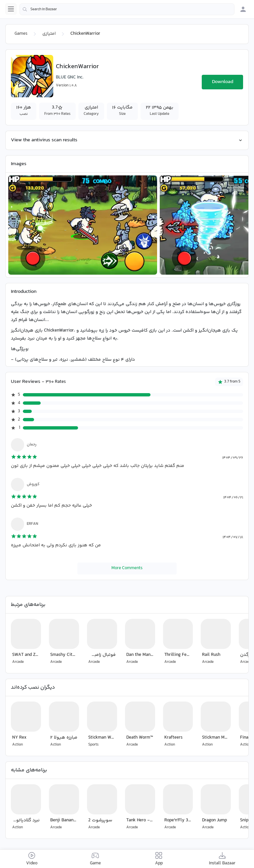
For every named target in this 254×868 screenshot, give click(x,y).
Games (21, 34)
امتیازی (49, 34)
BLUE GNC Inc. (70, 77)
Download (223, 82)
